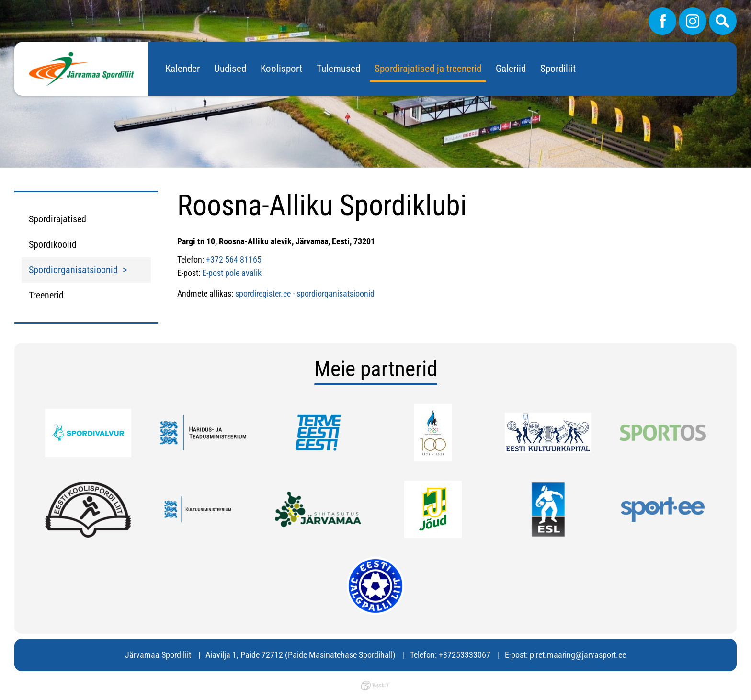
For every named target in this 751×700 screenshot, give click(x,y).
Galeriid (511, 69)
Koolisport (281, 69)
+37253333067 (465, 655)
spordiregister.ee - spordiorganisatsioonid (305, 293)
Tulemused (338, 69)
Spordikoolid (53, 244)
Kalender (182, 69)
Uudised (230, 69)
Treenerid (46, 295)
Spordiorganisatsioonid (73, 270)
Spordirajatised (57, 219)
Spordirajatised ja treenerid (428, 69)
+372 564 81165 (234, 259)
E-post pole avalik (232, 273)
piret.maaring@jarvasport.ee (578, 655)
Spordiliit (558, 69)
